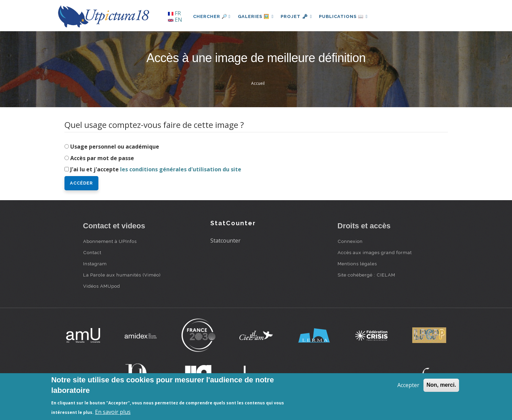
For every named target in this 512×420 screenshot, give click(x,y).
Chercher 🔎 (212, 16)
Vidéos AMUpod (102, 286)
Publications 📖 (346, 16)
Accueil (258, 83)
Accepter (408, 385)
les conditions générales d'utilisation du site (181, 169)
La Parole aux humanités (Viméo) (122, 275)
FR (174, 13)
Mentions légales (357, 264)
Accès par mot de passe (102, 158)
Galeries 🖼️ (256, 16)
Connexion (350, 241)
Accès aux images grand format (375, 252)
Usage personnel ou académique (115, 147)
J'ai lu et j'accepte (156, 169)
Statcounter (225, 241)
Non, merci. (441, 385)
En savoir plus (113, 412)
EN (175, 20)
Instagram (95, 264)
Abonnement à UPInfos (110, 241)
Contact (92, 252)
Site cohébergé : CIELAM (366, 275)
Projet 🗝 (298, 16)
